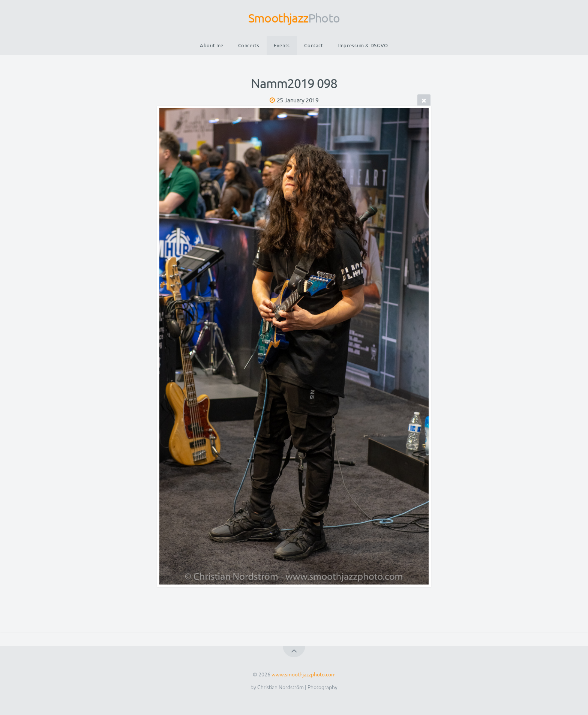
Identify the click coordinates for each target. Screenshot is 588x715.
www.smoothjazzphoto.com (304, 674)
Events (282, 45)
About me (212, 45)
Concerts (249, 45)
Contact (313, 45)
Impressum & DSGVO (363, 45)
